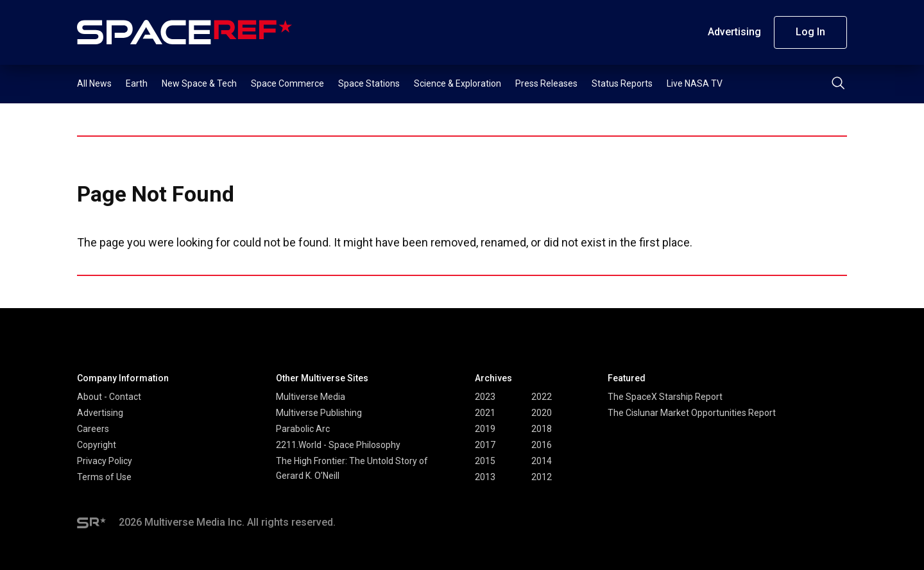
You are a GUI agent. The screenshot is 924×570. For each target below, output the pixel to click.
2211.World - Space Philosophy (338, 445)
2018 (542, 429)
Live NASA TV (695, 83)
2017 (485, 445)
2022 (542, 397)
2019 (485, 429)
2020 (542, 413)
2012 (542, 477)
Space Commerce (287, 83)
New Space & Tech (199, 83)
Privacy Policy (105, 461)
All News (94, 83)
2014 (542, 461)
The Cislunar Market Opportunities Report (692, 413)
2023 (485, 397)
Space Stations (369, 83)
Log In (810, 32)
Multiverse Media (311, 397)
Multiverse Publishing (319, 413)
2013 (485, 477)
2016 (542, 445)
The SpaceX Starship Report (665, 397)
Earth (137, 83)
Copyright (97, 445)
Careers (93, 429)
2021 (485, 413)
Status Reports (622, 83)
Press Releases (546, 83)
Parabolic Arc (303, 429)
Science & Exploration (458, 83)
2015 (485, 461)
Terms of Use (104, 477)
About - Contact (109, 397)
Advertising (734, 32)
